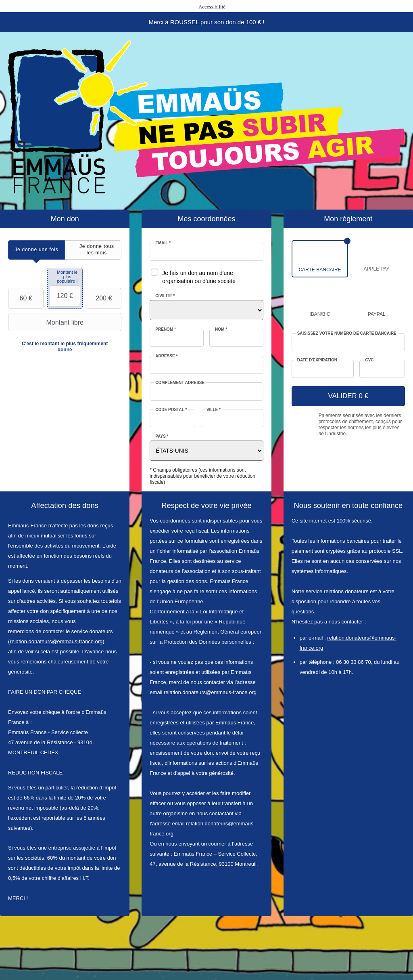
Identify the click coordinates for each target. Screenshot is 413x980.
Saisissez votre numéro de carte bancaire (347, 333)
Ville (214, 410)
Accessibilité (212, 7)
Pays (162, 436)
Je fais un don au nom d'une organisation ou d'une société (199, 277)
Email (163, 243)
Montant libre (47, 322)
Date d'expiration (317, 360)
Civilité (165, 296)
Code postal (171, 410)
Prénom (166, 329)
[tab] (37, 250)
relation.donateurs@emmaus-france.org (56, 641)
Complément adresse (180, 383)
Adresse (166, 356)
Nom (221, 329)
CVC (369, 360)
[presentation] (37, 250)
